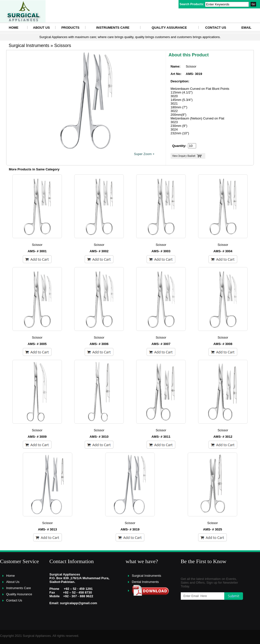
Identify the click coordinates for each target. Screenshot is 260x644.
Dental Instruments (145, 582)
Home (11, 576)
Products (70, 28)
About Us (41, 28)
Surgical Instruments (146, 576)
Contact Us (216, 28)
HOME (14, 28)
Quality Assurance (169, 28)
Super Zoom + (144, 154)
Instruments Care (113, 28)
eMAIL (246, 28)
